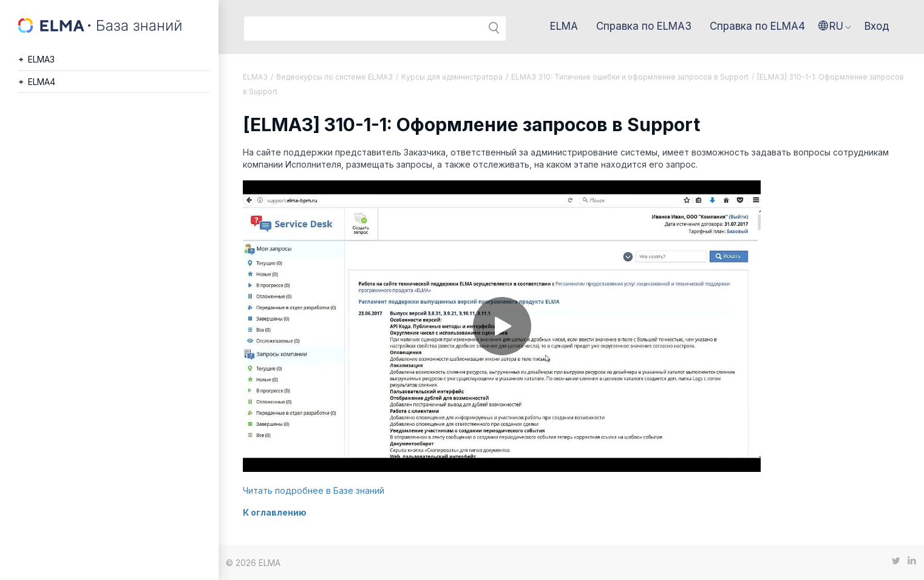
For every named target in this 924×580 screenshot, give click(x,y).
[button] (835, 26)
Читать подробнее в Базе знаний (314, 490)
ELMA (564, 26)
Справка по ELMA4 (757, 26)
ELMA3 (41, 59)
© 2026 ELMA (253, 563)
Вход (877, 26)
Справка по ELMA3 (644, 26)
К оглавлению (275, 512)
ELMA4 (42, 82)
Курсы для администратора (452, 77)
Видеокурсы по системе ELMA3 (335, 77)
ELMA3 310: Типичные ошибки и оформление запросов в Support (630, 77)
